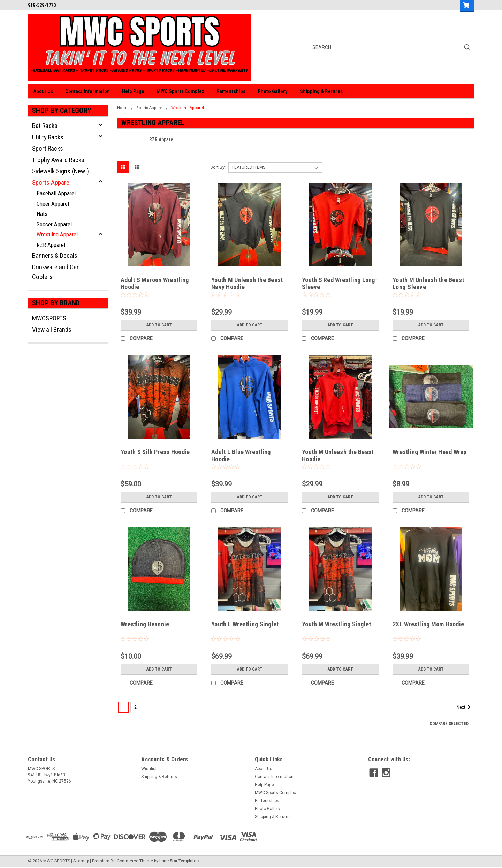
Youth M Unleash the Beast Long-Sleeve (428, 284)
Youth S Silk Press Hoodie (155, 452)
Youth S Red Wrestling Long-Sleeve (340, 284)
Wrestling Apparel (57, 234)
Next (465, 707)
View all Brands (52, 329)
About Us (43, 91)
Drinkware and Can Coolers (56, 272)
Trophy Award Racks (58, 160)
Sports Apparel (51, 183)
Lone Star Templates (179, 861)
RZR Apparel (51, 245)
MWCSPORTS (49, 318)
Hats (42, 214)
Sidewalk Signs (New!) (60, 171)
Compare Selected (449, 724)
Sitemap (81, 861)
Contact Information (88, 91)
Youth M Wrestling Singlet (336, 624)
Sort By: (218, 167)
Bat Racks (45, 126)
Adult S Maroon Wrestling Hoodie (155, 284)
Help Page (133, 91)
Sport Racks (48, 148)
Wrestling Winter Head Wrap (430, 452)
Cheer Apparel (53, 204)
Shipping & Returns (321, 91)
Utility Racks (48, 137)
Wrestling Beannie (145, 624)
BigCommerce (124, 861)
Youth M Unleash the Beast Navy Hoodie (247, 284)
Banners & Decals (55, 255)
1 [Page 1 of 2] (123, 707)
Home (123, 108)
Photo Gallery (273, 91)
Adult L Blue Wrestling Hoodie (241, 455)
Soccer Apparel (54, 224)
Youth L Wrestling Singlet (245, 624)
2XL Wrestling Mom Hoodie (428, 624)
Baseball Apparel (56, 193)
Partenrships (231, 91)
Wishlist (149, 769)
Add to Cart (159, 325)
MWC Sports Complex (180, 91)
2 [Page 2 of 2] (135, 707)
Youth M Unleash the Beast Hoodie (338, 455)
